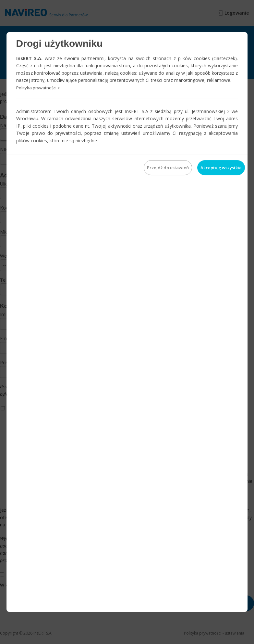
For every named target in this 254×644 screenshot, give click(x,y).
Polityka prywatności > (38, 88)
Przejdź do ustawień (168, 168)
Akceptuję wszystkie (221, 168)
